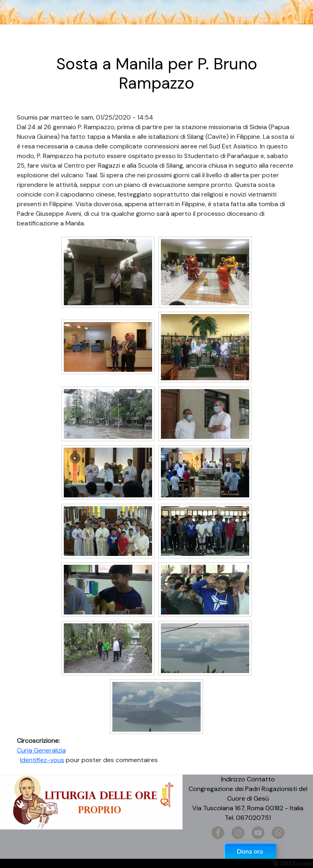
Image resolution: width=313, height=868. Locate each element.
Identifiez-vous (42, 760)
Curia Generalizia (41, 750)
